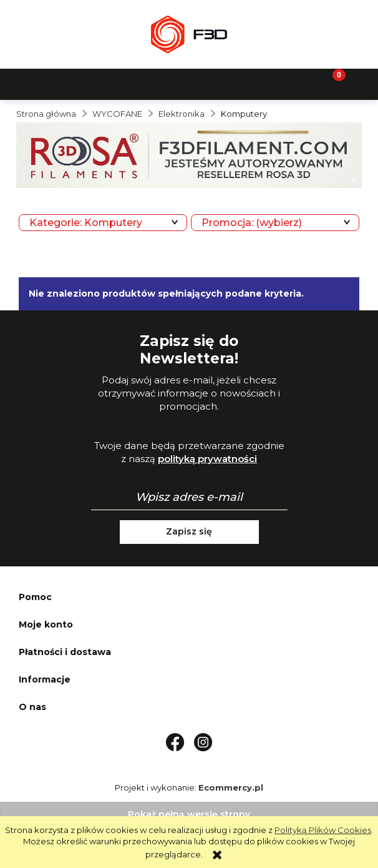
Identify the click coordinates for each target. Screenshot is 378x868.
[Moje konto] (236, 83)
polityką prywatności (207, 459)
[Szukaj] (142, 83)
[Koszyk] (331, 83)
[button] (47, 83)
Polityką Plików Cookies (323, 830)
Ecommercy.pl (231, 787)
